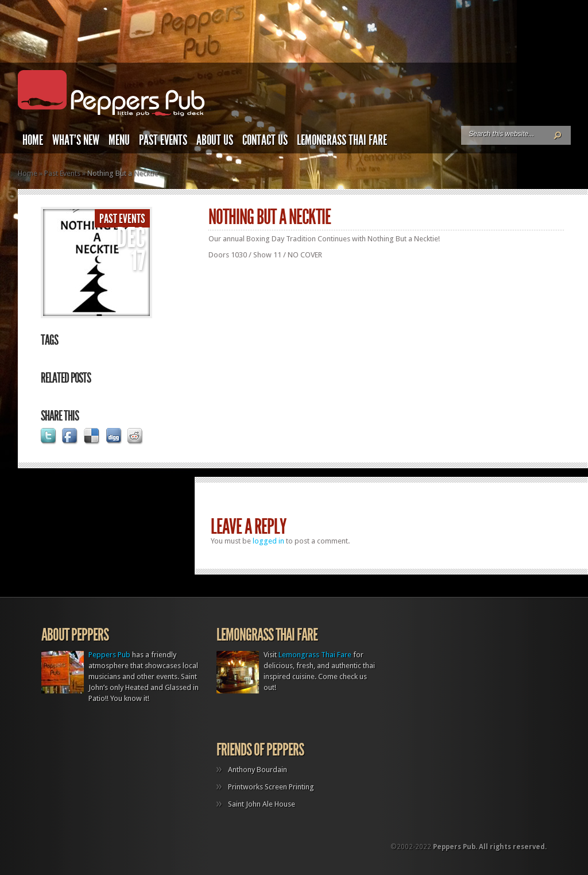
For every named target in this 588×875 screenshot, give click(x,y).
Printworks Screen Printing (271, 787)
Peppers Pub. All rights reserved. (490, 847)
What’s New (76, 140)
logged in (268, 541)
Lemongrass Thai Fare (342, 140)
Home (33, 140)
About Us (215, 140)
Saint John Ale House (262, 804)
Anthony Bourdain (258, 770)
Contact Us (265, 140)
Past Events (163, 140)
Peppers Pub (109, 655)
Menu (119, 140)
